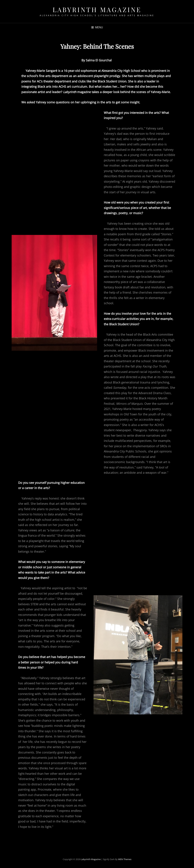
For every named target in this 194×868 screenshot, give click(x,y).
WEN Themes (125, 859)
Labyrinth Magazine (97, 10)
